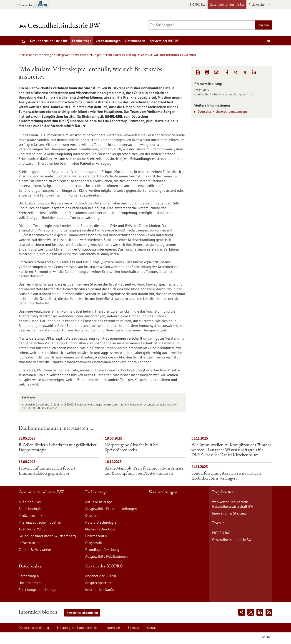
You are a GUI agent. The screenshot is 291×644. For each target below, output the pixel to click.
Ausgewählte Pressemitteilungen (79, 55)
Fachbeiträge (82, 41)
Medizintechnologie (100, 529)
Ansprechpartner (98, 583)
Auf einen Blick (30, 502)
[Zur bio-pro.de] (35, 5)
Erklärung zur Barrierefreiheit (77, 628)
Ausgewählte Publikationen (107, 556)
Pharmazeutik (96, 536)
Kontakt (152, 628)
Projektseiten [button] (258, 5)
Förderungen (29, 576)
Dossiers (92, 515)
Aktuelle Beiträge (99, 502)
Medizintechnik (30, 515)
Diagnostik (94, 543)
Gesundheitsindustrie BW (227, 5)
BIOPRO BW (197, 5)
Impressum (112, 628)
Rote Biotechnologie (101, 522)
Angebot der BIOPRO (101, 576)
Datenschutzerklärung (34, 628)
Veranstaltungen (108, 41)
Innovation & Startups (229, 513)
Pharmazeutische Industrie (40, 522)
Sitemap (133, 628)
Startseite (25, 55)
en (268, 41)
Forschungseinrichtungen (39, 589)
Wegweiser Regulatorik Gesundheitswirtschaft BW (233, 504)
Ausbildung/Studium (35, 529)
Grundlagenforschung (102, 550)
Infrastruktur (29, 543)
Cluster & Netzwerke (35, 550)
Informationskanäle (100, 589)
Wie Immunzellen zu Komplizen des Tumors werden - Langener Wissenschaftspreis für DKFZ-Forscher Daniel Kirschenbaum (231, 450)
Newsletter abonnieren (82, 613)
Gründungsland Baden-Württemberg (47, 536)
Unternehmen (30, 583)
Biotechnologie (30, 509)
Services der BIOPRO (165, 41)
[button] (227, 72)
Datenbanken (135, 41)
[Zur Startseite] (61, 25)
